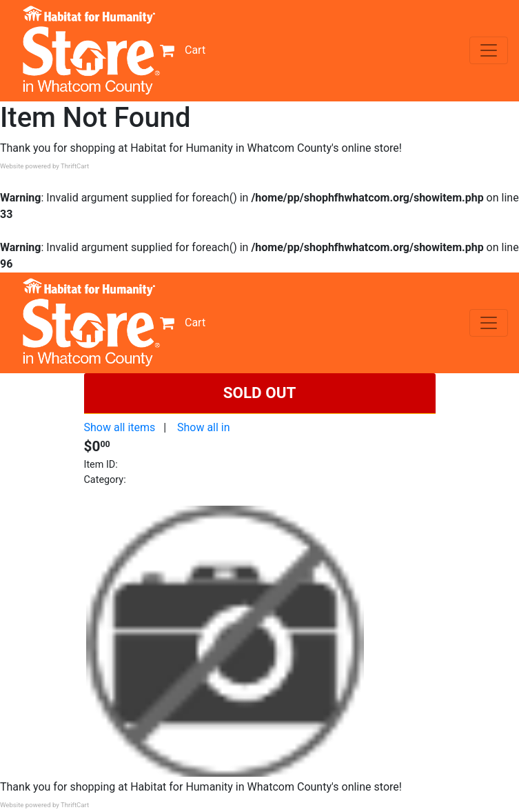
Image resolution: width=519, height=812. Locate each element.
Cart (183, 50)
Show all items (120, 427)
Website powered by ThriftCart (44, 166)
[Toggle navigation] (489, 50)
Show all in (204, 427)
